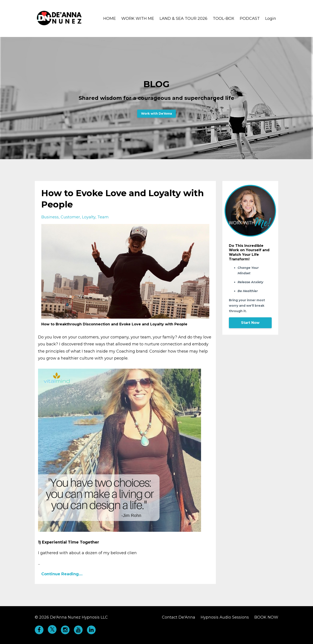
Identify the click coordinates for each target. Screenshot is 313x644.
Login (271, 18)
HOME (110, 18)
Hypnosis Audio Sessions (225, 617)
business (50, 217)
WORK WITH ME (138, 18)
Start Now (250, 323)
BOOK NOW (266, 617)
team (103, 217)
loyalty (89, 217)
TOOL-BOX (224, 18)
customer (70, 217)
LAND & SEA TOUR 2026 (183, 18)
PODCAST (250, 18)
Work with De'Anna (156, 114)
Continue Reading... (62, 574)
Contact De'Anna (179, 617)
